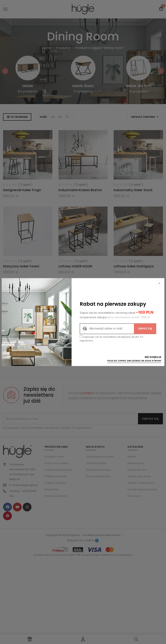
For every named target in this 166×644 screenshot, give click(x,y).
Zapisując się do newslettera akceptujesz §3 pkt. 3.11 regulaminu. (111, 339)
